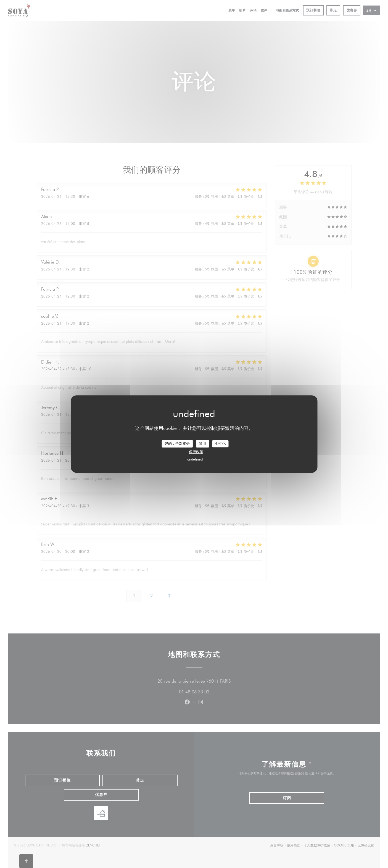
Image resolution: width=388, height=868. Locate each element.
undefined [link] (195, 459)
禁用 (202, 443)
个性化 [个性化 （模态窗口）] (220, 443)
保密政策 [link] (196, 452)
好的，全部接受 (177, 443)
